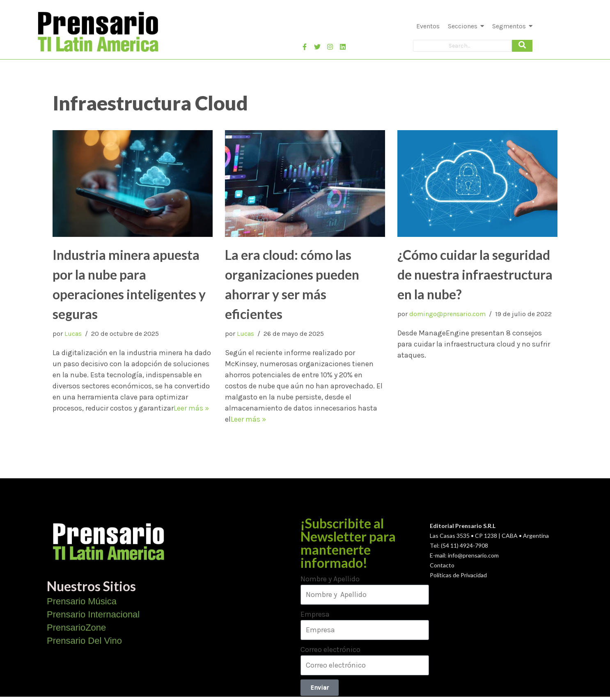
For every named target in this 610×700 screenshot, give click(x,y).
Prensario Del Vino (84, 641)
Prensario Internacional (93, 614)
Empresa (315, 614)
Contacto (442, 565)
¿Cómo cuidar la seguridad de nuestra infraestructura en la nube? (475, 274)
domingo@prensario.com (447, 314)
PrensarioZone (76, 628)
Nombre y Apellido (330, 579)
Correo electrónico (330, 650)
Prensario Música (82, 601)
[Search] (462, 46)
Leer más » (191, 408)
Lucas (73, 334)
